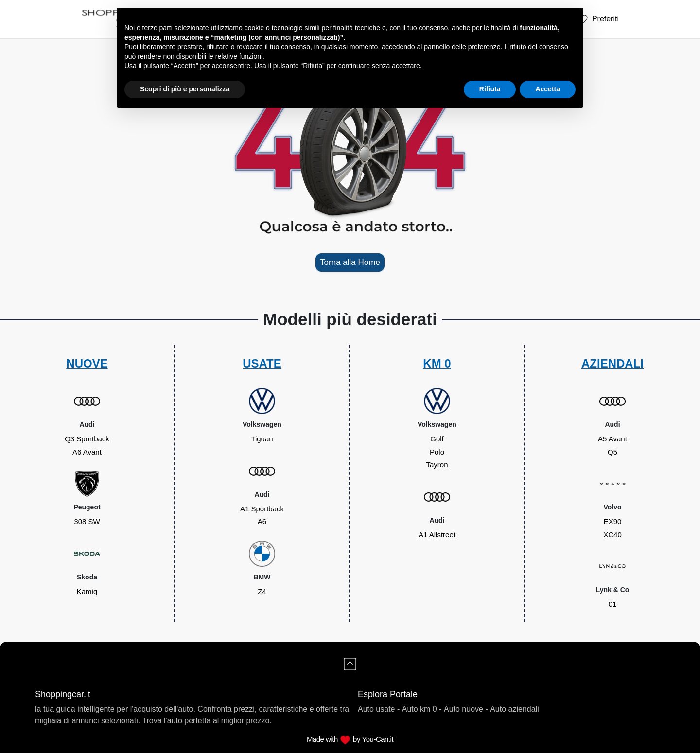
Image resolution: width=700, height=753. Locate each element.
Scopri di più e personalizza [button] (185, 89)
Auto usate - (379, 709)
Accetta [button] (548, 89)
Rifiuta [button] (490, 89)
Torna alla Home (350, 262)
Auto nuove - (466, 709)
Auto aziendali (515, 709)
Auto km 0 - (422, 709)
